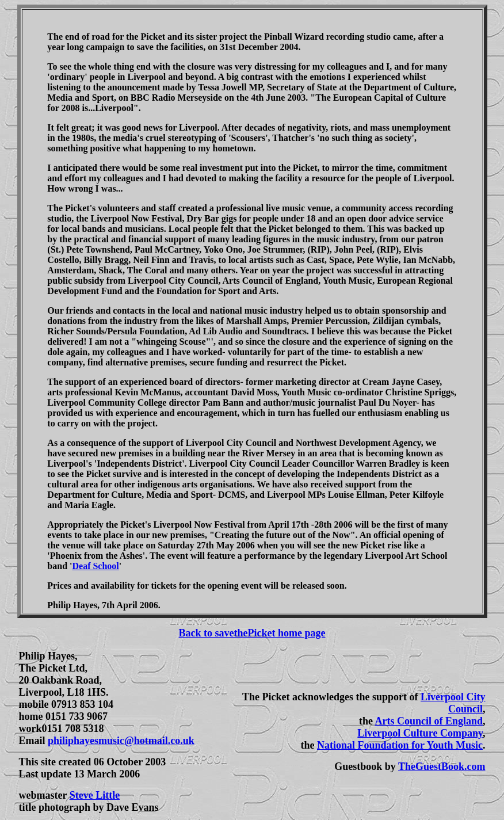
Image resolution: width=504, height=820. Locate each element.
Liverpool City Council (453, 703)
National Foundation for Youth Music (400, 745)
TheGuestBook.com (442, 766)
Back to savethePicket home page (252, 633)
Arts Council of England (429, 721)
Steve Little (95, 795)
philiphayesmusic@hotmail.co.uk (121, 741)
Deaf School (95, 566)
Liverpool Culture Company (420, 733)
